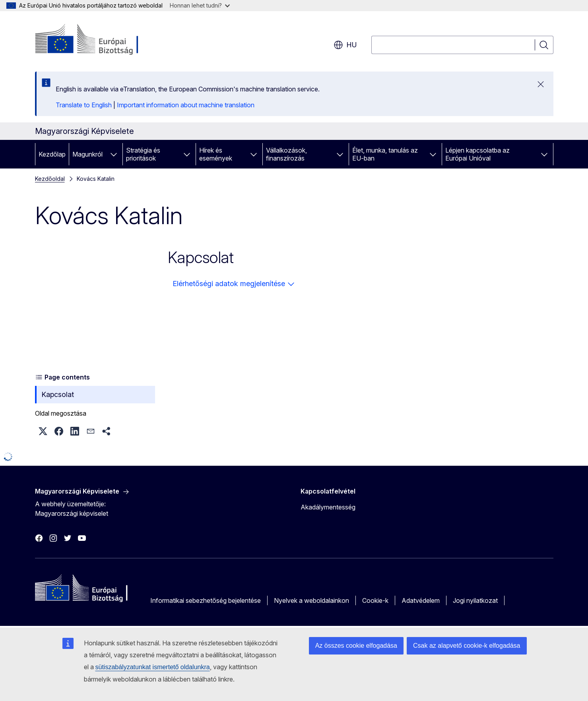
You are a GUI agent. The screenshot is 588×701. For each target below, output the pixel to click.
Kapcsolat (58, 394)
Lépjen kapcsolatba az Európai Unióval (477, 154)
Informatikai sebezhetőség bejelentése (206, 600)
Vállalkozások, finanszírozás (286, 154)
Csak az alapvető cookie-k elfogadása (467, 646)
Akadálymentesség (328, 507)
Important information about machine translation (186, 105)
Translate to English (84, 105)
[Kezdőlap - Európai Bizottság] (99, 40)
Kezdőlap (52, 154)
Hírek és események (216, 154)
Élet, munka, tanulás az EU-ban (385, 154)
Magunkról (87, 154)
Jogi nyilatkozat (475, 600)
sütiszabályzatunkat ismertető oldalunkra (153, 667)
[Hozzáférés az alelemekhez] (114, 154)
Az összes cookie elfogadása (356, 646)
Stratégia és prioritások (143, 154)
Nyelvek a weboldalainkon (311, 600)
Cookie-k (375, 600)
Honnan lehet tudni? (200, 5)
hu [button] (345, 45)
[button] (43, 431)
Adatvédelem (421, 600)
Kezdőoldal (50, 179)
